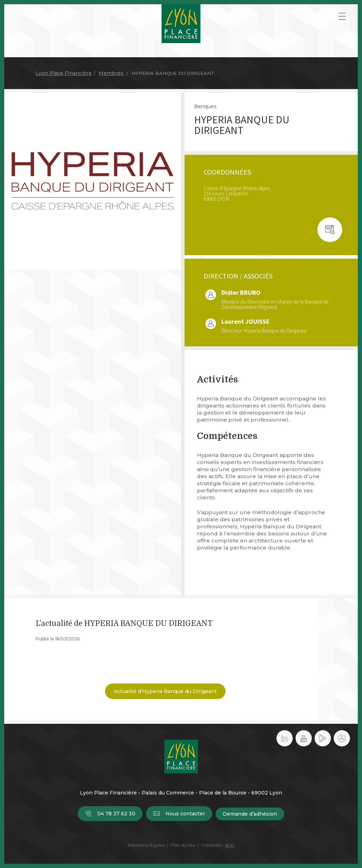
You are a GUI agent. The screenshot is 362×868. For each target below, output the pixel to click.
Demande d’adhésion (250, 814)
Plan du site (183, 845)
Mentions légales (146, 845)
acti (230, 845)
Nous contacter (179, 814)
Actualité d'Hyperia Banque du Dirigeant (165, 691)
